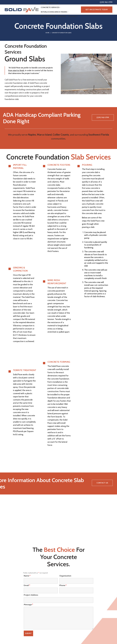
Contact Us (102, 483)
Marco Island (44, 135)
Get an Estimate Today (97, 10)
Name (27, 576)
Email (27, 585)
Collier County (61, 135)
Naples (32, 135)
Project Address (31, 595)
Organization (65, 576)
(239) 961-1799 (103, 117)
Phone (63, 585)
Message (28, 605)
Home (47, 33)
